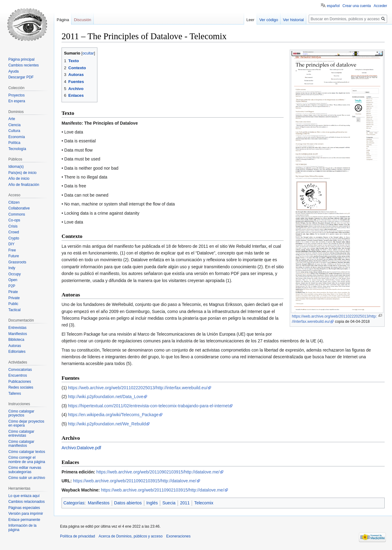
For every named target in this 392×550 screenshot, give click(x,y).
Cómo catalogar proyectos (21, 413)
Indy (12, 268)
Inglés (152, 503)
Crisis (13, 226)
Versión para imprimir (26, 514)
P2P (12, 286)
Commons (17, 214)
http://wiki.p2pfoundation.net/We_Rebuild (107, 424)
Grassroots (17, 262)
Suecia (169, 503)
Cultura (14, 131)
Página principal (21, 59)
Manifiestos (99, 503)
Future (14, 256)
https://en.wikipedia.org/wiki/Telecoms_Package (113, 415)
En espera (17, 101)
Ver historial (293, 20)
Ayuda (13, 71)
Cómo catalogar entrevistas (21, 434)
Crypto (14, 238)
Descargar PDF (21, 77)
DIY (11, 244)
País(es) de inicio (22, 173)
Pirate (13, 292)
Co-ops (14, 220)
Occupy (15, 274)
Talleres (15, 394)
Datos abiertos (128, 503)
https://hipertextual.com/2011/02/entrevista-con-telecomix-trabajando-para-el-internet (148, 406)
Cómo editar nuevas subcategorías (25, 470)
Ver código (269, 20)
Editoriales (17, 352)
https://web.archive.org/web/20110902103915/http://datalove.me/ (158, 472)
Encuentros (18, 375)
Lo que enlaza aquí (24, 496)
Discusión (82, 20)
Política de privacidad (77, 536)
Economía (17, 137)
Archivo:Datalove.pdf (81, 448)
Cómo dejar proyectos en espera (26, 424)
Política (14, 143)
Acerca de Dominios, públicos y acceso (131, 536)
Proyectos (16, 95)
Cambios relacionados (26, 502)
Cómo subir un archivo (27, 478)
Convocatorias (20, 370)
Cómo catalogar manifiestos (21, 444)
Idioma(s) (16, 167)
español (333, 6)
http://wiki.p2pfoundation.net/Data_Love (106, 397)
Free (12, 250)
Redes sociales (21, 387)
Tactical (14, 310)
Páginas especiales (24, 508)
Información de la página (22, 528)
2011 (185, 503)
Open (13, 280)
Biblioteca (16, 340)
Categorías (74, 503)
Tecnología (17, 149)
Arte (12, 119)
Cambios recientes (23, 65)
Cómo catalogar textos (27, 452)
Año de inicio (19, 179)
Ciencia (14, 125)
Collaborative (19, 208)
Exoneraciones (178, 536)
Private (14, 298)
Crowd (14, 232)
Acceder (380, 6)
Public (13, 304)
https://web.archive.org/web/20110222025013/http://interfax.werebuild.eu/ (138, 388)
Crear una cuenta (357, 6)
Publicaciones (20, 382)
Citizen (14, 202)
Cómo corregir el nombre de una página (27, 460)
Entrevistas (17, 328)
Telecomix (204, 503)
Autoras (15, 346)
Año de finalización (24, 185)
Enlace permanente (24, 520)
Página (63, 20)
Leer (251, 20)
